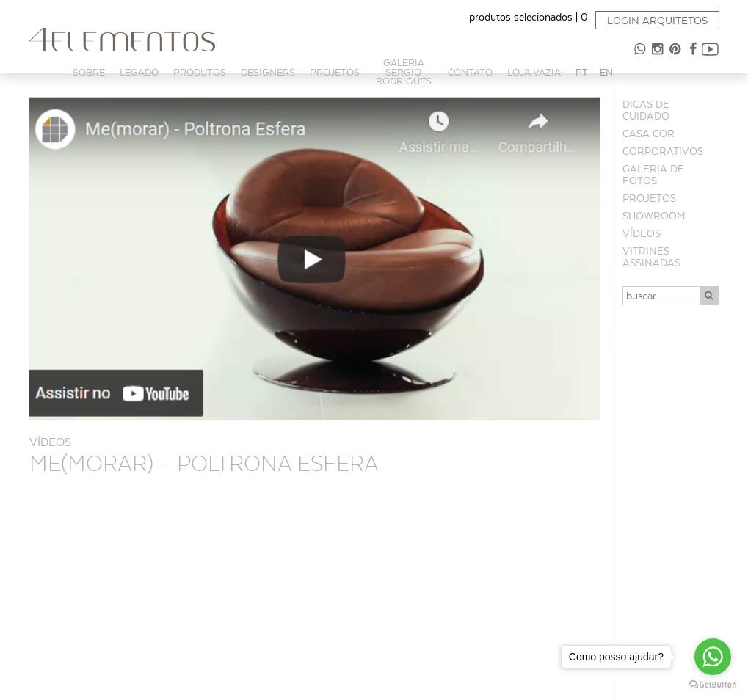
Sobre (89, 72)
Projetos (649, 198)
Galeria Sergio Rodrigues (404, 72)
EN (606, 72)
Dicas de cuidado (646, 110)
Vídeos (642, 233)
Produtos (200, 72)
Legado (139, 72)
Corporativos (663, 151)
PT (582, 72)
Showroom (654, 216)
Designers (268, 72)
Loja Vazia (534, 72)
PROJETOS (335, 72)
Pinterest (675, 55)
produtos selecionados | (529, 17)
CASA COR (649, 134)
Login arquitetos (657, 21)
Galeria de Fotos (653, 175)
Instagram (658, 55)
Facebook (693, 55)
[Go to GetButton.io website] (713, 685)
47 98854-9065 (640, 55)
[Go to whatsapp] (713, 657)
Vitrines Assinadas (651, 257)
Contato (470, 72)
